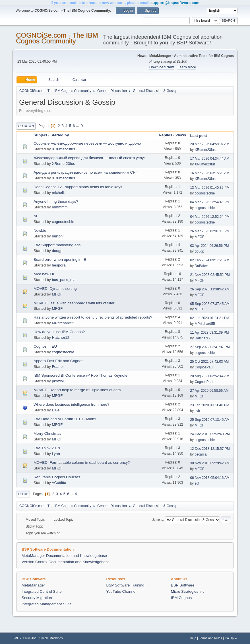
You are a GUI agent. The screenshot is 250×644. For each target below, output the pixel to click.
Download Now (162, 67)
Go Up (23, 494)
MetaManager (33, 585)
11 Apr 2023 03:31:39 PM (209, 333)
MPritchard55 (63, 323)
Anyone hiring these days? (56, 201)
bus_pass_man (65, 280)
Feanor (58, 367)
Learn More (187, 67)
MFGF (199, 237)
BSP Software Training (125, 585)
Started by (60, 135)
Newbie (40, 230)
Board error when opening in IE (60, 260)
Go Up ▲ (231, 638)
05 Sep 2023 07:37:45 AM (210, 304)
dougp (57, 251)
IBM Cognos (181, 598)
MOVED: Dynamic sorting (55, 289)
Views (181, 135)
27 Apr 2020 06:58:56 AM (209, 391)
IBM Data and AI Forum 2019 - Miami (65, 419)
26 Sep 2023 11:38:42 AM (210, 289)
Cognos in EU (45, 346)
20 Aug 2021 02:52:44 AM (210, 376)
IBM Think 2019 (47, 448)
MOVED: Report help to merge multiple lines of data (77, 390)
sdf (197, 483)
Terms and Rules (211, 638)
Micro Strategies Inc (188, 591)
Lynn (56, 454)
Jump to (158, 520)
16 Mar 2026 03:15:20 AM (210, 173)
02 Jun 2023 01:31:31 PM (209, 318)
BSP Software (183, 585)
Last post (201, 136)
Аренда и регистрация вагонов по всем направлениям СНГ (86, 172)
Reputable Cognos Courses (57, 477)
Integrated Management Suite (47, 604)
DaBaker (201, 266)
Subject (40, 135)
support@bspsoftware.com (175, 3)
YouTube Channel (121, 591)
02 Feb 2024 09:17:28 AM (210, 260)
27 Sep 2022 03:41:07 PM (210, 347)
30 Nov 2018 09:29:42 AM (210, 463)
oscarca (201, 454)
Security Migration (37, 598)
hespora (59, 265)
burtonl (58, 236)
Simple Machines (51, 638)
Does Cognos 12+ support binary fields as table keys (78, 187)
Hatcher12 (61, 338)
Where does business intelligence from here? (72, 404)
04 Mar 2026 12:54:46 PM (210, 202)
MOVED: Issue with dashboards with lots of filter (74, 303)
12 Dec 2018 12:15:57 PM (210, 449)
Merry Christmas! (48, 433)
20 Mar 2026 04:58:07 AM (210, 144)
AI (35, 216)
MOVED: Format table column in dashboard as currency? (82, 463)
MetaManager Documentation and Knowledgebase (64, 556)
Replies (165, 135)
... (78, 126)
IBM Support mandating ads (57, 245)
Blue (56, 410)
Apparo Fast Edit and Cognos (58, 361)
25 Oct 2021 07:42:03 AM (209, 362)
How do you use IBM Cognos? (59, 332)
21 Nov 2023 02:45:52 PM (210, 275)
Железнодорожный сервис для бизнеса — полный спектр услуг (89, 158)
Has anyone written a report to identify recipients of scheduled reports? (93, 317)
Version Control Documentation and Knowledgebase (66, 562)
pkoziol (58, 381)
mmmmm (60, 207)
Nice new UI (44, 274)
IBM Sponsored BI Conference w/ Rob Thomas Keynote (80, 375)
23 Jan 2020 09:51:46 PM (209, 405)
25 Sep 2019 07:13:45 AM (210, 420)
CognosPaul (204, 367)
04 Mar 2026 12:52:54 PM (210, 217)
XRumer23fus (63, 149)
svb (197, 411)
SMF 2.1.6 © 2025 (25, 638)
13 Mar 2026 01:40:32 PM (210, 188)
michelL (58, 193)
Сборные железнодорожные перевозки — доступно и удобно (87, 143)
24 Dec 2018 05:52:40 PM (210, 434)
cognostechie (205, 193)
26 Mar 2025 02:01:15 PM (210, 231)
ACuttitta (59, 483)
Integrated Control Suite (42, 591)
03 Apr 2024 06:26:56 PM (209, 246)
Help (193, 638)
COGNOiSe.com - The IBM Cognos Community (57, 38)
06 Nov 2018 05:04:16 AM (210, 478)
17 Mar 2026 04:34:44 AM (210, 159)
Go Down (26, 126)
